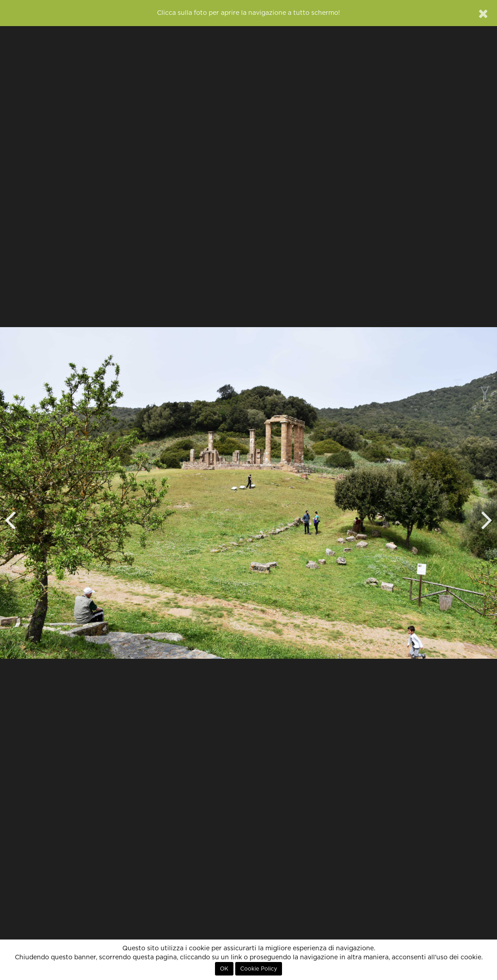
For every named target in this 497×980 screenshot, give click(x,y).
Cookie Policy (259, 969)
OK (224, 969)
